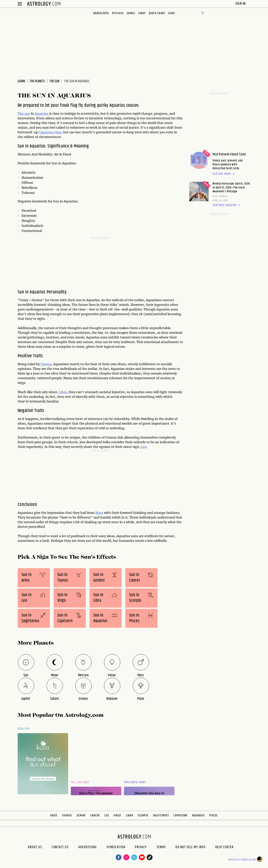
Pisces (214, 816)
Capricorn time (50, 132)
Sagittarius (161, 816)
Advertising (88, 848)
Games (131, 13)
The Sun (54, 81)
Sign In (241, 4)
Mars (99, 513)
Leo (144, 447)
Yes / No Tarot (80, 782)
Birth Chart (157, 13)
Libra (63, 392)
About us (35, 848)
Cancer (95, 816)
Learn (21, 81)
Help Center (224, 848)
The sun (24, 114)
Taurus (67, 816)
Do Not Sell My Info (190, 848)
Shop (172, 13)
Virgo (117, 816)
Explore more (224, 174)
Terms (161, 848)
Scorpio (143, 816)
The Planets (37, 81)
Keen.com (24, 729)
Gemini (81, 816)
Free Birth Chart (135, 782)
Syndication (116, 848)
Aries (54, 816)
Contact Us (60, 848)
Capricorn (180, 816)
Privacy (141, 848)
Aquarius (42, 114)
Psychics (118, 13)
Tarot (142, 13)
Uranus (46, 364)
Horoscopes (101, 13)
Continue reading (227, 205)
